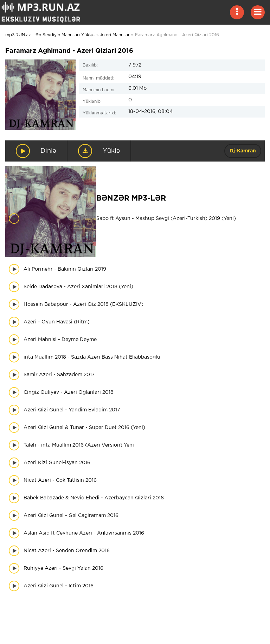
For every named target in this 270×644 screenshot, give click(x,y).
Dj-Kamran (243, 151)
